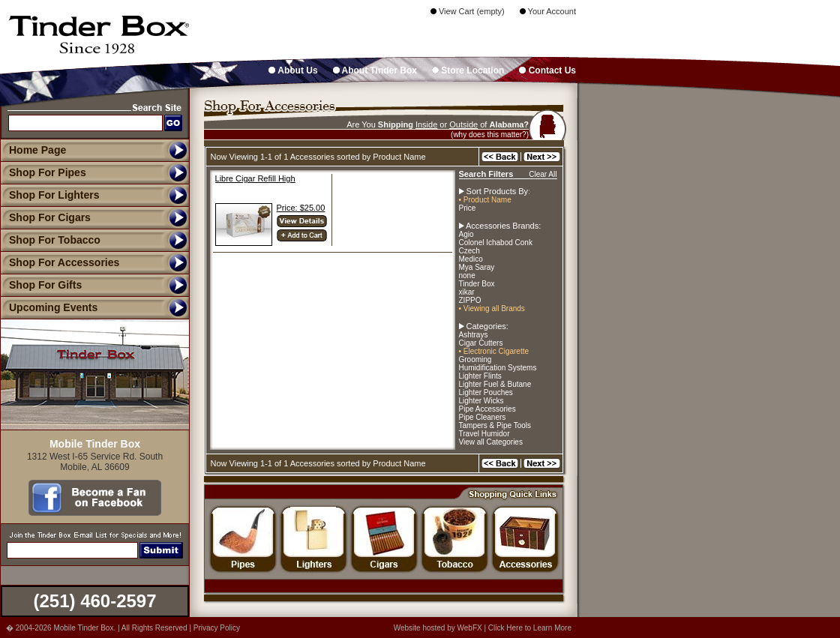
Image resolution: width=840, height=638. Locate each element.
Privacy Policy (217, 628)
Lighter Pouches (486, 392)
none (467, 276)
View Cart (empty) (468, 11)
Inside (426, 124)
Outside (463, 124)
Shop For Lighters (50, 195)
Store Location (468, 70)
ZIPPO (470, 300)
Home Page (37, 150)
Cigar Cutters (481, 343)
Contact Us (547, 70)
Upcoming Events (49, 307)
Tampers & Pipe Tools (495, 425)
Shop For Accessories (60, 262)
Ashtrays (474, 335)
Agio (466, 234)
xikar (467, 292)
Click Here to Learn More (530, 628)
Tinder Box (477, 284)
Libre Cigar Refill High (255, 178)
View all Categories (491, 442)
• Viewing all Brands (492, 309)
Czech (469, 251)
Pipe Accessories (487, 409)
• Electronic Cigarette (494, 351)
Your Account (548, 11)
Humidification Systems (498, 368)
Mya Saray (477, 267)
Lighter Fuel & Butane (495, 384)
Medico (471, 259)
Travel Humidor (484, 434)
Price (468, 208)
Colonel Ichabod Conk (496, 243)
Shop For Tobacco (50, 240)
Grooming (475, 359)
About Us (293, 70)
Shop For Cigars (45, 217)
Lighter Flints (480, 376)
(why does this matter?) (490, 135)
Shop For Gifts (41, 285)
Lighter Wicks (481, 401)
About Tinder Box (375, 70)
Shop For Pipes (43, 172)
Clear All (543, 174)
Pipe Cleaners (483, 417)
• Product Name (485, 200)
